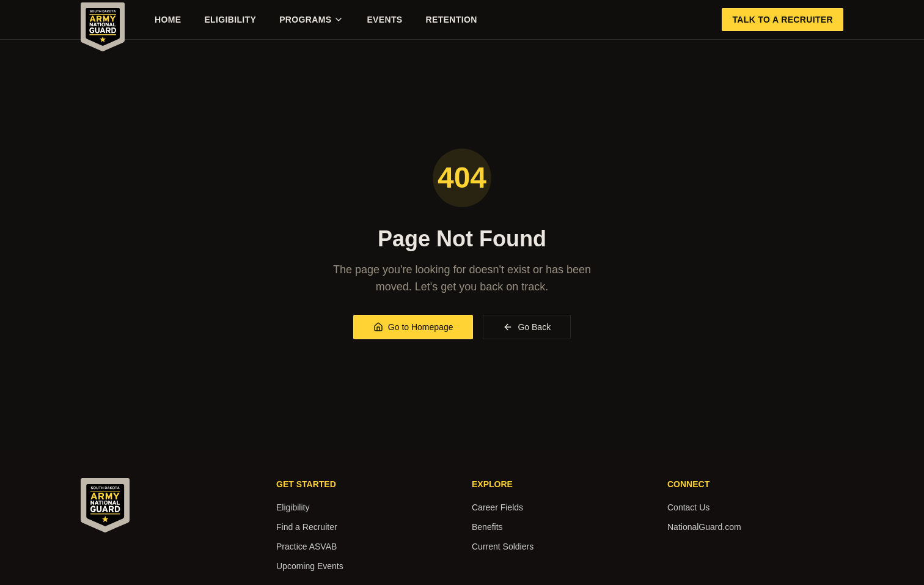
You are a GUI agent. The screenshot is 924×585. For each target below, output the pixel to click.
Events (384, 20)
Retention (452, 20)
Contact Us (688, 507)
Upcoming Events (310, 566)
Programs (311, 20)
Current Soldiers (503, 546)
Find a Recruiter (307, 527)
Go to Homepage (413, 327)
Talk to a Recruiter (783, 20)
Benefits (487, 527)
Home (168, 20)
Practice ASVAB (306, 546)
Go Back (527, 327)
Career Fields (497, 507)
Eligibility (230, 20)
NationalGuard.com (704, 527)
